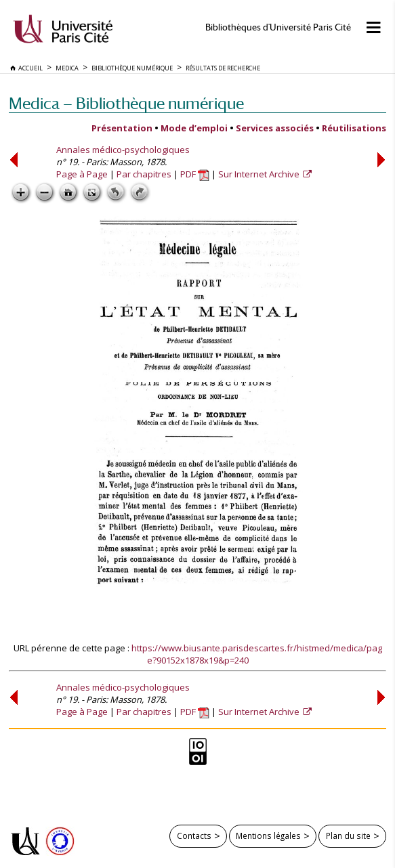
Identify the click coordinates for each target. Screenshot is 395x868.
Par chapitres (144, 174)
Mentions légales (268, 836)
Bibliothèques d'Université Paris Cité (278, 27)
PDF (195, 174)
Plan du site (348, 836)
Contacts (194, 836)
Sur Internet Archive (260, 174)
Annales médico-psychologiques (123, 150)
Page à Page (82, 174)
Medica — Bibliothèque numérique (126, 103)
